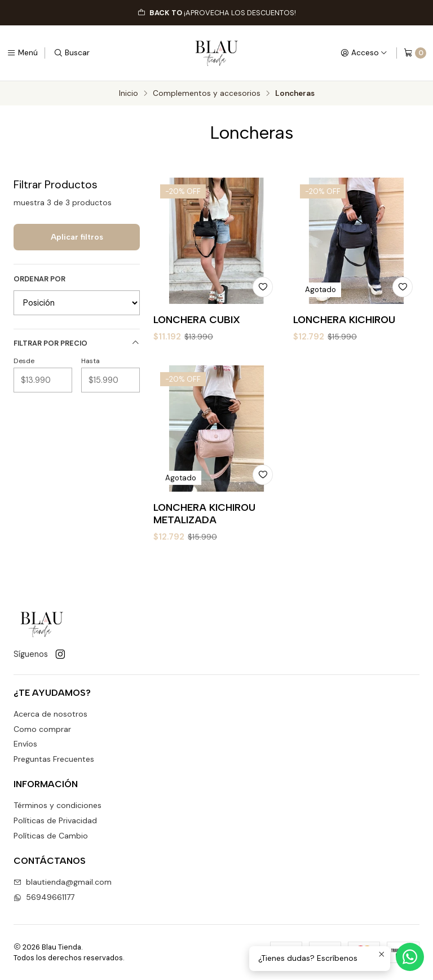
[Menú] (22, 53)
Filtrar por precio (77, 343)
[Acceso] (364, 53)
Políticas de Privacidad (55, 820)
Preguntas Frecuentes (54, 759)
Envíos (25, 744)
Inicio (129, 94)
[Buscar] (72, 53)
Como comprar (42, 729)
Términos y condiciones (58, 805)
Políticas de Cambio (51, 836)
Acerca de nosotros (50, 714)
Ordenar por (39, 279)
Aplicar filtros (77, 237)
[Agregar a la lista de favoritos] (263, 287)
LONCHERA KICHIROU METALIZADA (204, 557)
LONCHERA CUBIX (197, 319)
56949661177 (44, 897)
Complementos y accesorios (207, 94)
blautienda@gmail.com (63, 882)
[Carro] (415, 53)
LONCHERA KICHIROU (344, 319)
